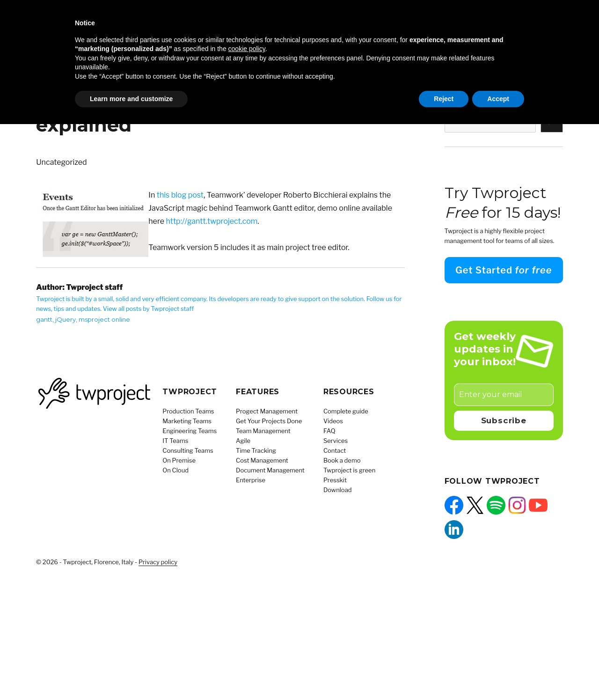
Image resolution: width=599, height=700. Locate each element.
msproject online (104, 319)
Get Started (504, 270)
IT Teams (175, 441)
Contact (335, 450)
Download (338, 490)
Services (336, 441)
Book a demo (342, 460)
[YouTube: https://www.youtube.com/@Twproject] (538, 505)
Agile (243, 441)
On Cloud (175, 470)
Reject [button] (444, 99)
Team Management (263, 431)
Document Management (270, 470)
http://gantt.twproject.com (212, 221)
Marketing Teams (187, 421)
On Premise (179, 460)
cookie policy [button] (247, 49)
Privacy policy (158, 562)
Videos (333, 421)
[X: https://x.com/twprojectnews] (475, 505)
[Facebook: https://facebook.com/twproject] (454, 505)
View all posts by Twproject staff (149, 309)
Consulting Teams (188, 450)
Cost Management (262, 460)
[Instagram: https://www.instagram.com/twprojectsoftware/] (517, 505)
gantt (44, 319)
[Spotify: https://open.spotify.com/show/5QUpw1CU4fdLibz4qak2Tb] (496, 505)
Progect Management (267, 411)
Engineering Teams (190, 431)
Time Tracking (256, 450)
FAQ (329, 431)
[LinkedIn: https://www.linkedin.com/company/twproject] (454, 530)
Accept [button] (498, 99)
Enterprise (251, 480)
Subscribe (504, 420)
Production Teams (188, 411)
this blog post (180, 195)
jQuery (66, 319)
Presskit (335, 480)
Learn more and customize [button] (131, 99)
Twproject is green (349, 470)
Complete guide (346, 411)
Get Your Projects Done (269, 421)
